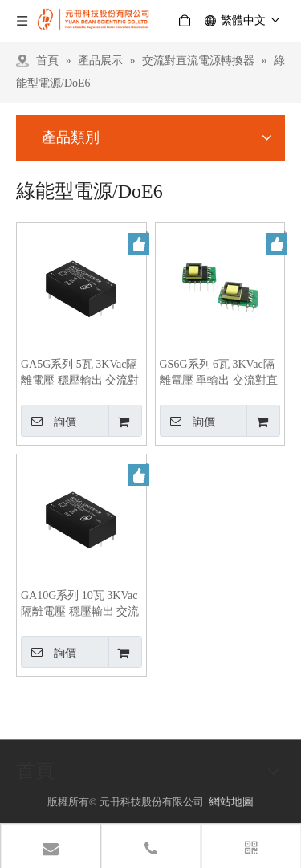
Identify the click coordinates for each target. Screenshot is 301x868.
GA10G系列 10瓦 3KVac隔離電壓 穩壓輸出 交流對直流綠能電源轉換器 (80, 605)
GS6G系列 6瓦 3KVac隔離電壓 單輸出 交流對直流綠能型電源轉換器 (219, 373)
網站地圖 (231, 802)
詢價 (49, 421)
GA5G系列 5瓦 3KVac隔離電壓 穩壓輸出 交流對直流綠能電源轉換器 (80, 373)
